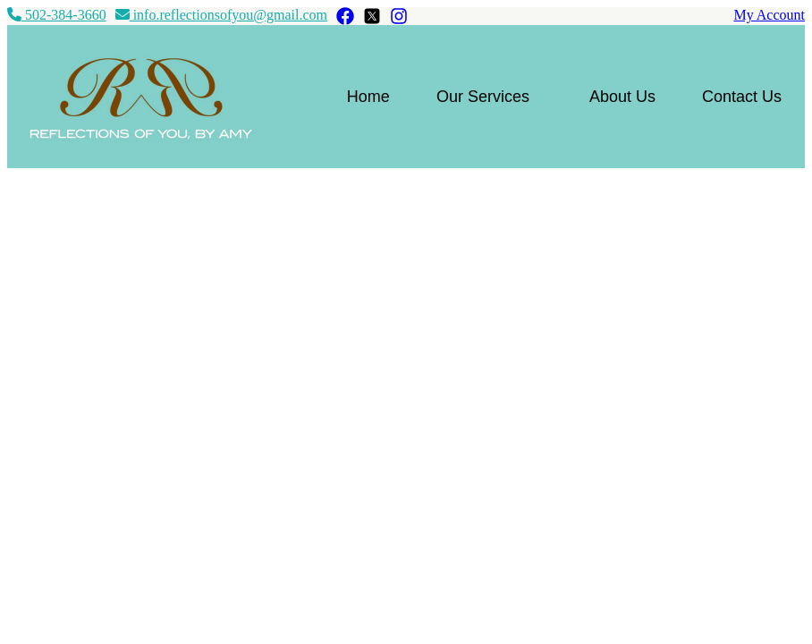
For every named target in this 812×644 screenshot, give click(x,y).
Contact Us (742, 97)
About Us (622, 97)
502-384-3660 (57, 15)
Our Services (483, 97)
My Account (769, 15)
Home (368, 97)
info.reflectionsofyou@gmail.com (221, 15)
